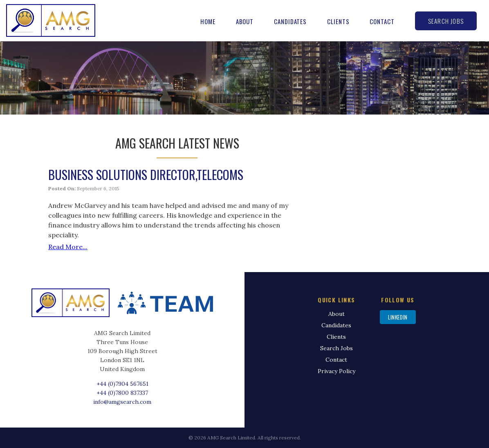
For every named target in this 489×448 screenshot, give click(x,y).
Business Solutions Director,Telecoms (146, 174)
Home (208, 21)
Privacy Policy (336, 371)
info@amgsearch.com (122, 402)
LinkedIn (398, 317)
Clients (338, 21)
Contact (382, 21)
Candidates (290, 21)
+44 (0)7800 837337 (122, 393)
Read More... (68, 247)
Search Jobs (446, 21)
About (245, 21)
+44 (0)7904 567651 (122, 384)
